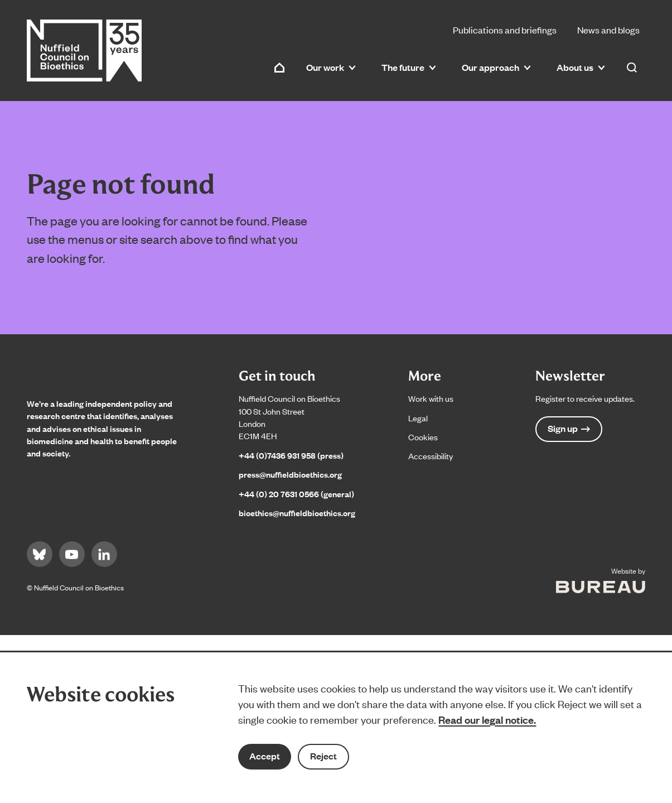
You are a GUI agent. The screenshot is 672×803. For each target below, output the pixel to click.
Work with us (431, 398)
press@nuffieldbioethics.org (290, 474)
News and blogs (608, 30)
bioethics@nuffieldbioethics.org (297, 513)
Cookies (423, 437)
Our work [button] (331, 67)
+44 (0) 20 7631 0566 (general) (296, 494)
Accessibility (431, 456)
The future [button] (409, 67)
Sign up (569, 428)
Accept (265, 756)
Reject (323, 756)
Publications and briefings (505, 30)
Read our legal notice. (487, 719)
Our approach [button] (496, 67)
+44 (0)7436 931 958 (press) (291, 455)
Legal (418, 418)
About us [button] (581, 67)
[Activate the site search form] (632, 68)
